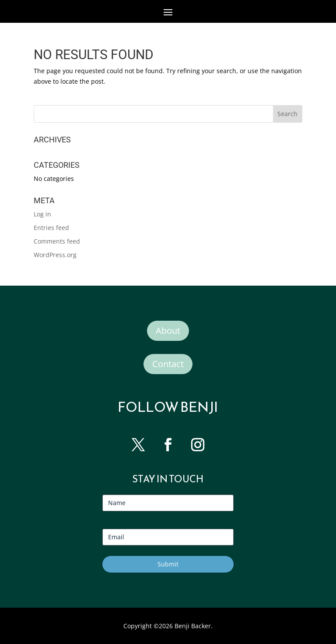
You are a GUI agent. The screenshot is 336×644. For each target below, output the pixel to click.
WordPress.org (55, 255)
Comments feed (57, 241)
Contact (168, 364)
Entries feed (51, 228)
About (168, 331)
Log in (42, 214)
